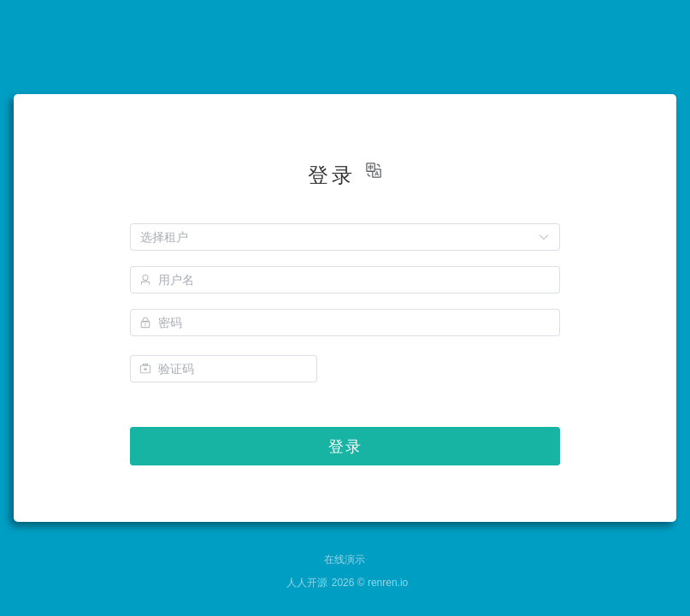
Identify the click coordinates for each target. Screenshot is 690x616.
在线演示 (345, 560)
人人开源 (307, 583)
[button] (374, 170)
